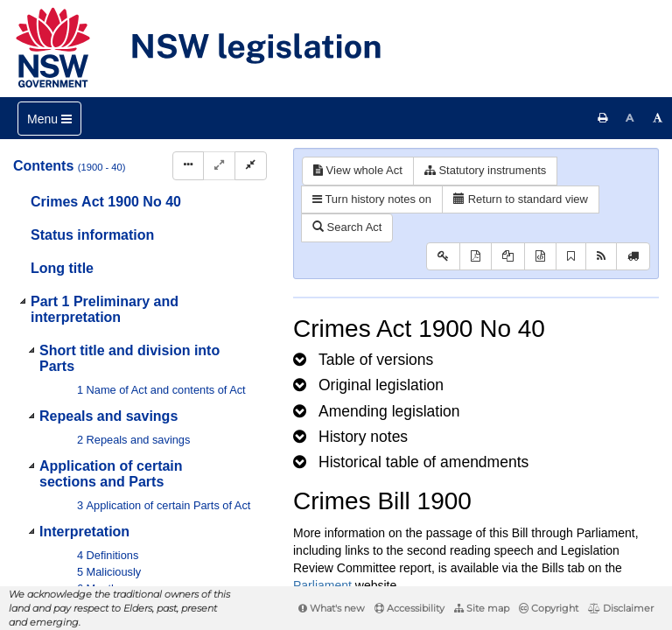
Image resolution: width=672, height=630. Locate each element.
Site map (482, 608)
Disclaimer (621, 608)
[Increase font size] (658, 118)
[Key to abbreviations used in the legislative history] (443, 257)
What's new (332, 608)
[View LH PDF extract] (508, 257)
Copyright (549, 608)
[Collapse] (251, 166)
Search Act (347, 227)
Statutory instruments (485, 170)
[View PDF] (476, 257)
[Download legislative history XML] (540, 257)
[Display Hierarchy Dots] (188, 166)
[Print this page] (603, 118)
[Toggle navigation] (49, 119)
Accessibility (409, 608)
